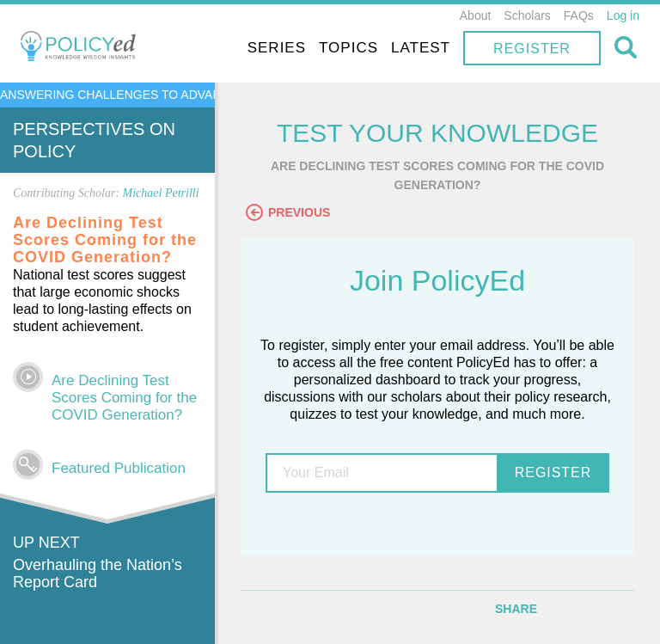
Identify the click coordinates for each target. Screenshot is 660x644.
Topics (348, 48)
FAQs (579, 15)
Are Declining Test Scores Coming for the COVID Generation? (124, 398)
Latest (421, 48)
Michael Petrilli (161, 193)
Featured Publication (119, 468)
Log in (623, 15)
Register (532, 49)
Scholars (527, 15)
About (476, 15)
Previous (288, 212)
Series (277, 48)
